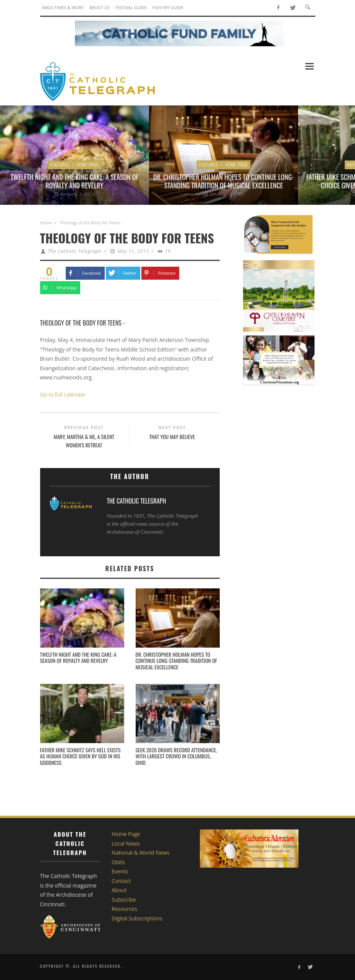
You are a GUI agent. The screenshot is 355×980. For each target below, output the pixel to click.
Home (46, 223)
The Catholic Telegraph (75, 251)
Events (120, 871)
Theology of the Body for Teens (81, 323)
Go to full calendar (63, 394)
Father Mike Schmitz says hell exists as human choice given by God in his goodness (80, 756)
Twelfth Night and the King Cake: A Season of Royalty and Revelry (75, 181)
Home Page (88, 164)
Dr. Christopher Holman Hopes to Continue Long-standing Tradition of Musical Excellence (224, 181)
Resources (124, 909)
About (119, 890)
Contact (121, 881)
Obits (118, 862)
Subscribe (124, 900)
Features (60, 164)
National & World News (140, 853)
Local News (126, 843)
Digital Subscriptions (137, 918)
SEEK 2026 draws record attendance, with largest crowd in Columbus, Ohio (177, 756)
